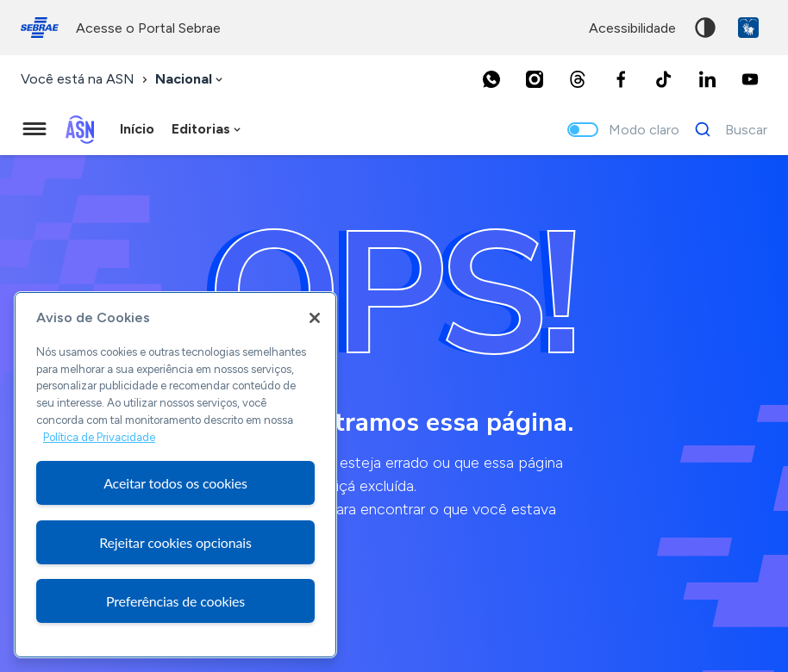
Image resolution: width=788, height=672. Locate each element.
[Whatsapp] (491, 79)
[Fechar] (315, 318)
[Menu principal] (34, 129)
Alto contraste (705, 28)
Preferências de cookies (175, 601)
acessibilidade (632, 28)
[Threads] (578, 79)
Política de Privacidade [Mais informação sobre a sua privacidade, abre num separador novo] (99, 437)
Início (137, 129)
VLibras (748, 28)
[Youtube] (750, 79)
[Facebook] (621, 79)
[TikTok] (664, 79)
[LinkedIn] (707, 79)
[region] (175, 475)
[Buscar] (726, 129)
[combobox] (191, 80)
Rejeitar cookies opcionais (175, 542)
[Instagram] (535, 79)
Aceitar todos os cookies (175, 483)
